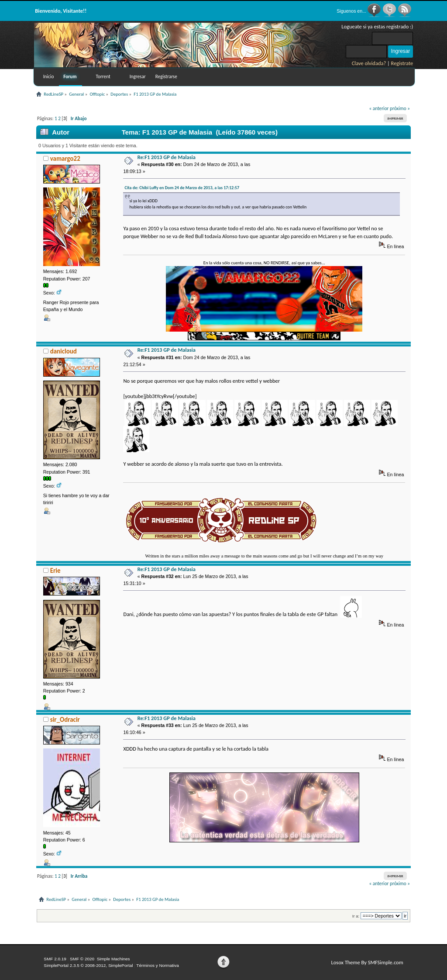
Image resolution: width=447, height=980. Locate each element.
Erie (55, 571)
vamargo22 (65, 159)
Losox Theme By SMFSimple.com (367, 962)
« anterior (379, 108)
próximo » (400, 108)
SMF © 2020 (82, 959)
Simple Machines (113, 959)
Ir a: (356, 916)
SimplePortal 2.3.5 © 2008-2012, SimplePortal (88, 965)
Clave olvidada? (369, 63)
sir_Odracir (65, 720)
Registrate (402, 63)
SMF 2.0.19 (55, 959)
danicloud (64, 351)
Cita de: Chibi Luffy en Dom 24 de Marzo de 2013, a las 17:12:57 (182, 188)
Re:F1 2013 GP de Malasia (167, 157)
